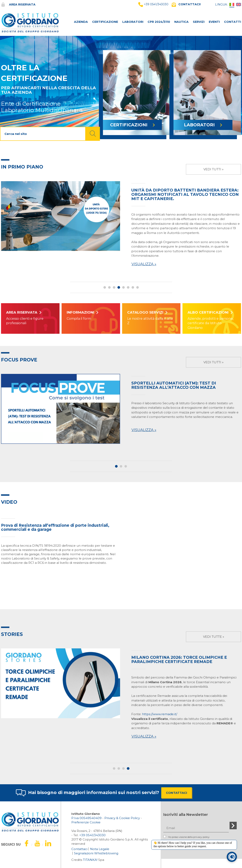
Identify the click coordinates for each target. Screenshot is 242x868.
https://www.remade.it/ (160, 714)
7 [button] (133, 287)
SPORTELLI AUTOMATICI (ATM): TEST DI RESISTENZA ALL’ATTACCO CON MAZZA (174, 385)
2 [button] (109, 287)
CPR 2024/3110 (159, 22)
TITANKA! (90, 860)
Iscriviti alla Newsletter (186, 815)
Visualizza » (144, 264)
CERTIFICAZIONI (132, 125)
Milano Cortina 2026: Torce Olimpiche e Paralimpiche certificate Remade (179, 660)
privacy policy (201, 837)
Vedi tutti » (213, 169)
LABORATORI (133, 22)
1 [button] (105, 287)
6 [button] (128, 287)
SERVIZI (199, 22)
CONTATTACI (177, 793)
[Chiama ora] (92, 835)
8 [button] (138, 287)
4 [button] (119, 287)
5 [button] (123, 287)
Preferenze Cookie (86, 822)
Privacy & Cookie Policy (122, 818)
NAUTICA (181, 22)
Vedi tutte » (214, 637)
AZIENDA (81, 22)
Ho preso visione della (186, 837)
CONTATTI (233, 22)
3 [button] (114, 287)
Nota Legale (100, 849)
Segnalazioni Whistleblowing (96, 853)
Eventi (214, 22)
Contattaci (79, 849)
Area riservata (18, 4)
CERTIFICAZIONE (105, 22)
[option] (121, 225)
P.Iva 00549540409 (86, 818)
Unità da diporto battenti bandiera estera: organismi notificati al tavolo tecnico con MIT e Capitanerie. (185, 194)
